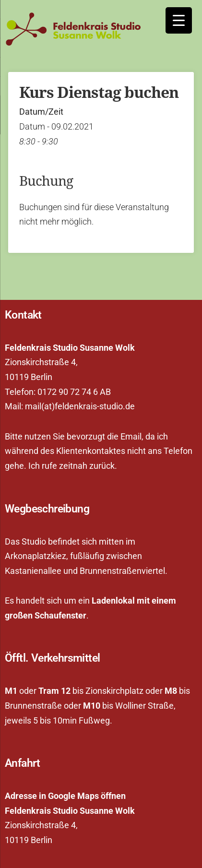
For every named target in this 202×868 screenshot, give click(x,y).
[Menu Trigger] (179, 20)
